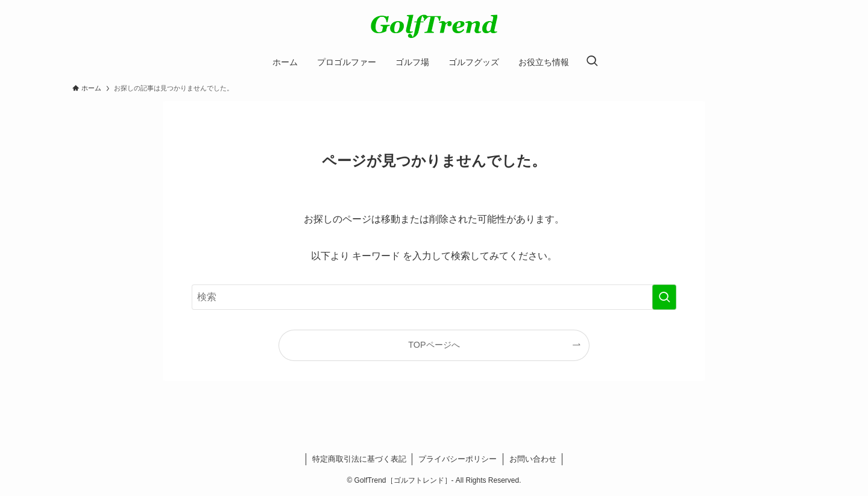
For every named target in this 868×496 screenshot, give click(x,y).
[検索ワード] (434, 297)
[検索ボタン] (592, 62)
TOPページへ (434, 345)
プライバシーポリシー (458, 459)
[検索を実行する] (664, 297)
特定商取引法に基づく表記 (359, 459)
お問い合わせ (533, 459)
